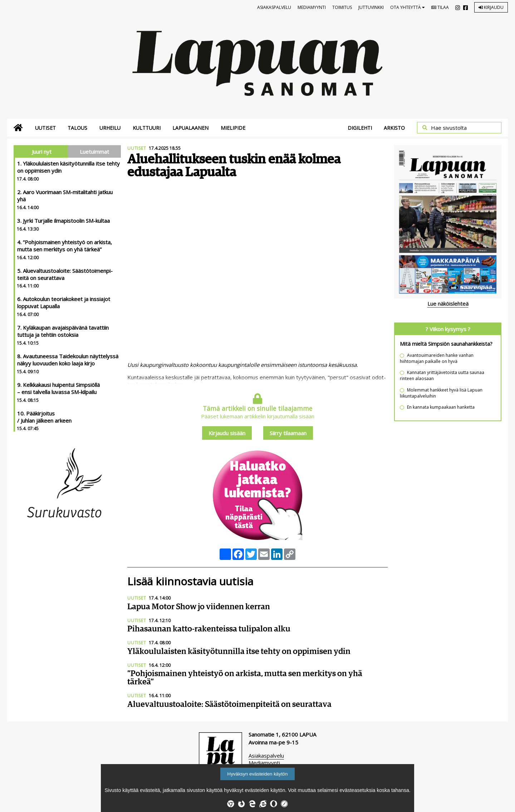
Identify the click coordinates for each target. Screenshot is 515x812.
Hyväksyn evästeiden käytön (258, 774)
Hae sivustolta (449, 128)
